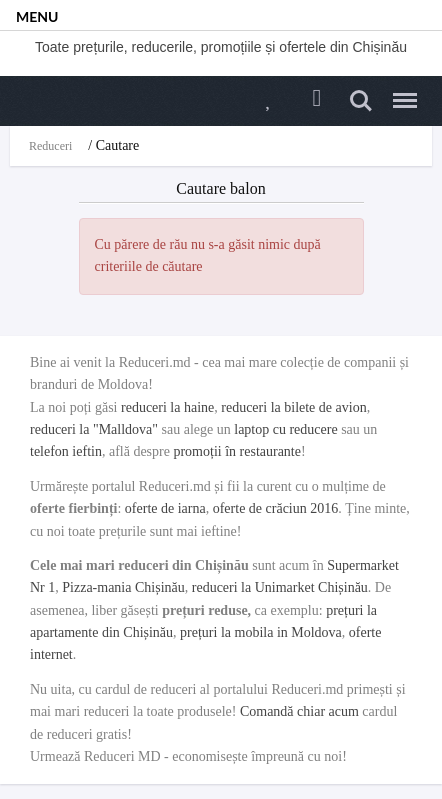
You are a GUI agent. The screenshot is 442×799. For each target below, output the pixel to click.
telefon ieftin (66, 451)
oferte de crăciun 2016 (276, 508)
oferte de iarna (165, 508)
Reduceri (50, 146)
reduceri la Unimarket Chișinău (280, 587)
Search (361, 101)
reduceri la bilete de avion (293, 407)
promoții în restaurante (237, 451)
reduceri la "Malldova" (94, 429)
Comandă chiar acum (299, 711)
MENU (37, 16)
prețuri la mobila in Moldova (261, 632)
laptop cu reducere (285, 429)
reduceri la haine (167, 407)
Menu (400, 92)
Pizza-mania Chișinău (123, 587)
